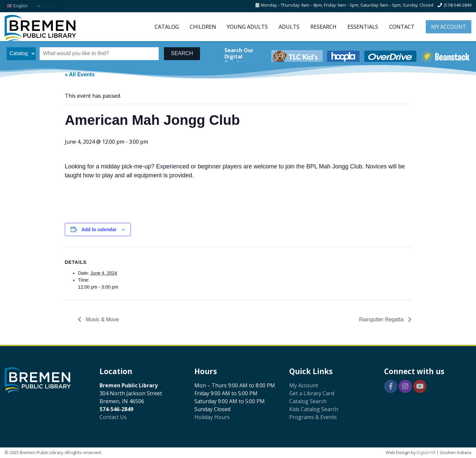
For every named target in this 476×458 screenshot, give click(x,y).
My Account (449, 27)
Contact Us (113, 417)
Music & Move (102, 319)
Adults (289, 27)
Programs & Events (313, 417)
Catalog (167, 27)
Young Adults (247, 27)
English (17, 6)
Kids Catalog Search (314, 409)
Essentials (363, 27)
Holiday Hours (212, 417)
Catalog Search (308, 401)
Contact (402, 27)
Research (323, 27)
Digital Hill (426, 452)
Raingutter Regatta (382, 319)
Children (203, 27)
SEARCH (182, 53)
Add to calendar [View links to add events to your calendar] (99, 229)
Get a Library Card (312, 393)
